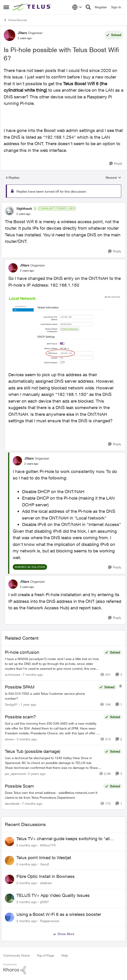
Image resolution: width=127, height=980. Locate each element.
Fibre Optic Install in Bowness (46, 876)
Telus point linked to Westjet (44, 858)
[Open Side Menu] (6, 7)
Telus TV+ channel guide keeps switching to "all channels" (63, 839)
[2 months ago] (27, 845)
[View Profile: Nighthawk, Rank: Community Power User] (10, 211)
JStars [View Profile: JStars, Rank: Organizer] (22, 33)
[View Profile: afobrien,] (10, 879)
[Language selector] (77, 7)
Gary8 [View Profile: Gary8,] (45, 864)
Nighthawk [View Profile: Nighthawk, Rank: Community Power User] (24, 208)
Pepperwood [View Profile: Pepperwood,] (49, 921)
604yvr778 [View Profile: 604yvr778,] (48, 845)
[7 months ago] (32, 675)
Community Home (17, 955)
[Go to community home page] (32, 7)
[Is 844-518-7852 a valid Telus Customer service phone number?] (50, 696)
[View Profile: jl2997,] (10, 898)
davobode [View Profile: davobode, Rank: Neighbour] (12, 803)
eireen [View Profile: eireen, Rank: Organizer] (10, 739)
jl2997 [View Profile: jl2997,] (44, 902)
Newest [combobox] (113, 178)
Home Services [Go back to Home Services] (15, 20)
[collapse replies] (63, 205)
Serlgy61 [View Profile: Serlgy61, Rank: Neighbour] (11, 704)
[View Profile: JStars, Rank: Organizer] (10, 35)
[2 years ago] (36, 774)
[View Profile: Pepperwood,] (10, 917)
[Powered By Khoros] (63, 969)
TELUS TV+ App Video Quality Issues (53, 895)
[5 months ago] (26, 739)
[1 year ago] (27, 704)
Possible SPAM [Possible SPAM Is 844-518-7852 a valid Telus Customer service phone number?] (20, 687)
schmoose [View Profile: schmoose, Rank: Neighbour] (13, 675)
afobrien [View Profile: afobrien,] (46, 883)
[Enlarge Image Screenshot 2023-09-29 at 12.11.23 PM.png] (65, 330)
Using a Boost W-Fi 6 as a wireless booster (59, 914)
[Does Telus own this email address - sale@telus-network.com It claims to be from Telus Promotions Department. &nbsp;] (53, 795)
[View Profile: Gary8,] (10, 861)
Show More (63, 934)
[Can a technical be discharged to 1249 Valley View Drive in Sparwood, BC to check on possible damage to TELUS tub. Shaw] (53, 763)
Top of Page (46, 955)
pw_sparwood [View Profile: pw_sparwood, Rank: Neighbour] (15, 774)
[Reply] (116, 164)
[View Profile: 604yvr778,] (10, 842)
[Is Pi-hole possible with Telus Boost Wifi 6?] (24, 214)
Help (65, 955)
